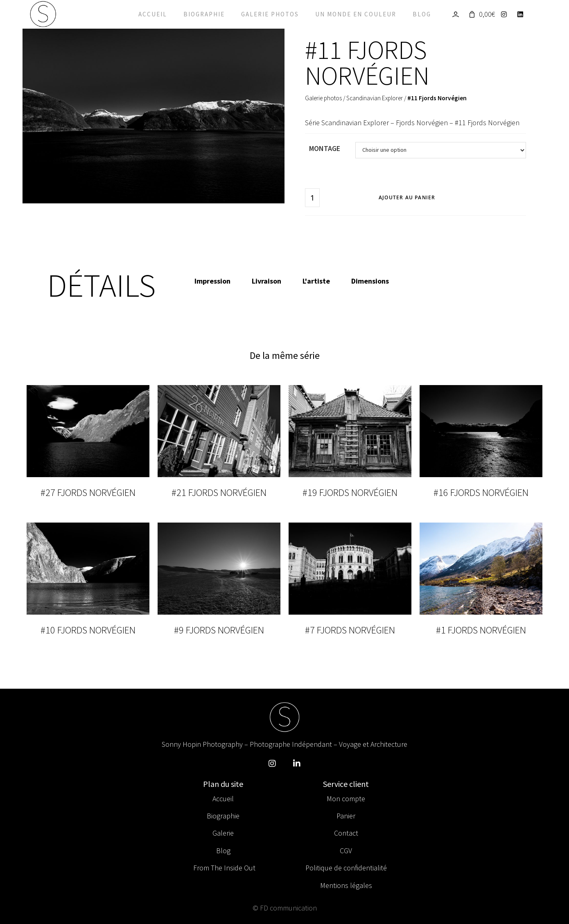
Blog (422, 14)
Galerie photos (270, 14)
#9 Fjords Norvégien (219, 630)
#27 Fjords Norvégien (88, 492)
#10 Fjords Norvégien (88, 630)
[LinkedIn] (523, 14)
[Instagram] (506, 14)
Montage (325, 148)
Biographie (204, 14)
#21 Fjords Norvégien (219, 492)
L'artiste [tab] (316, 281)
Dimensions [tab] (370, 281)
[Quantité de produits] (312, 198)
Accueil (153, 14)
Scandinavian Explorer (375, 98)
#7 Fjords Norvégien (350, 630)
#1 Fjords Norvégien (481, 630)
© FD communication (285, 908)
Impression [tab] (212, 281)
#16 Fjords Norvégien (481, 492)
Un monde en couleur (356, 14)
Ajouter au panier (407, 197)
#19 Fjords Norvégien (350, 492)
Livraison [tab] (266, 281)
